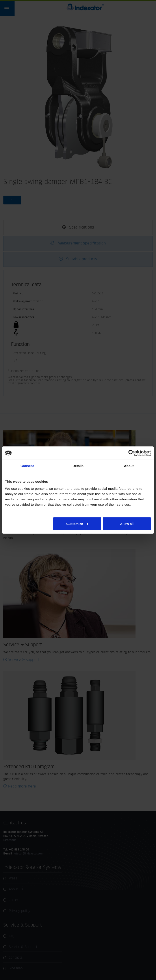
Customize (77, 523)
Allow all (127, 523)
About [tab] (129, 466)
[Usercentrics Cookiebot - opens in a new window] (132, 453)
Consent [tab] (27, 466)
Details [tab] (78, 466)
